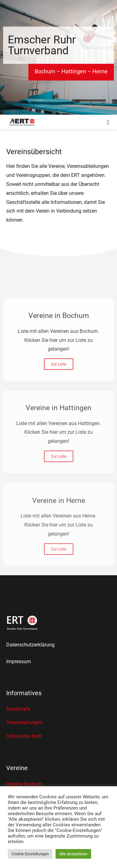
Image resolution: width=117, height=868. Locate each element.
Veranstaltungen (24, 722)
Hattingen (74, 73)
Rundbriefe (18, 709)
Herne (100, 73)
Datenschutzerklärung (30, 645)
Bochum (45, 73)
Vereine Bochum (24, 784)
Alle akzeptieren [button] (73, 854)
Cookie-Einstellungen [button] (30, 854)
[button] (108, 122)
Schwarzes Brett (24, 736)
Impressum (19, 661)
